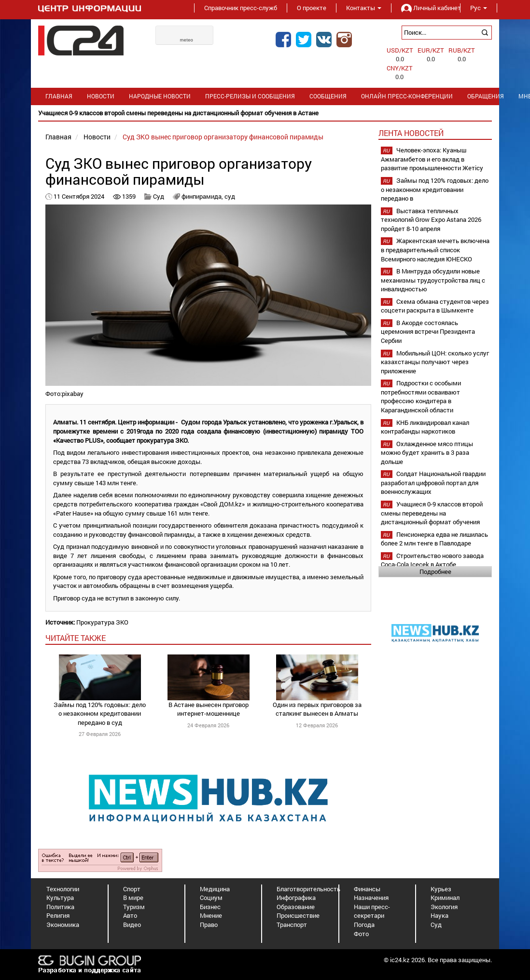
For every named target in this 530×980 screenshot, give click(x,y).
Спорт (132, 889)
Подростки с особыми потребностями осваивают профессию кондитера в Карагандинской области (421, 396)
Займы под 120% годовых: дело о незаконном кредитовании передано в (435, 189)
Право (209, 925)
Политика (60, 907)
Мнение (211, 915)
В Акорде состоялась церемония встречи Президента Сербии (428, 332)
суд (230, 196)
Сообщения (328, 96)
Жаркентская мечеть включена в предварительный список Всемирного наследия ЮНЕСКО (435, 250)
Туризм (134, 907)
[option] (265, 113)
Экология (444, 907)
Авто (130, 915)
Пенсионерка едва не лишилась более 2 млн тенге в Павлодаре (434, 539)
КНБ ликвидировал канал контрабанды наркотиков (425, 427)
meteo (187, 40)
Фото (361, 934)
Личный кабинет (426, 8)
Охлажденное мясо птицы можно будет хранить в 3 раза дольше (427, 453)
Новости (101, 96)
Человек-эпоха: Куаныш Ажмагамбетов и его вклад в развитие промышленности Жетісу (432, 159)
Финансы (367, 889)
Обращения (486, 96)
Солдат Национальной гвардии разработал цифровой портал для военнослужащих (433, 483)
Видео (132, 925)
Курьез (441, 889)
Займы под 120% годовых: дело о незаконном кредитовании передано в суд (100, 714)
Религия (58, 915)
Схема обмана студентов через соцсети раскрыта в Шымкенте (435, 306)
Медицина (215, 889)
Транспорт (292, 925)
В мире (133, 898)
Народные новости (160, 96)
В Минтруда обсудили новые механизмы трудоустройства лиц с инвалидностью (433, 280)
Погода (364, 925)
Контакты (364, 8)
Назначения (371, 898)
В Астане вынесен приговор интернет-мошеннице (209, 709)
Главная (59, 96)
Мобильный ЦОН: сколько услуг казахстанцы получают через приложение (435, 362)
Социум (211, 898)
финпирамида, (203, 196)
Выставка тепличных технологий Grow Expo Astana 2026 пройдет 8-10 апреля (431, 220)
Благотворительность (308, 889)
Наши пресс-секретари (372, 911)
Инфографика (296, 898)
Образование (296, 907)
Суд (159, 196)
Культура (60, 898)
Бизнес (210, 907)
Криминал (445, 898)
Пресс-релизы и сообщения (250, 96)
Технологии (63, 889)
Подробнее (435, 572)
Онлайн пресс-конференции (407, 96)
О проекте (312, 8)
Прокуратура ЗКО (102, 622)
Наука (439, 915)
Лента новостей (411, 133)
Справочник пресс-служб (241, 8)
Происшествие (298, 915)
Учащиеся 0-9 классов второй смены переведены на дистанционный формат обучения (432, 513)
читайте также (76, 638)
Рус (479, 8)
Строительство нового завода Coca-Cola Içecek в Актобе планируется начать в (432, 565)
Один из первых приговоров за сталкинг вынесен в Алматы (317, 709)
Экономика (63, 925)
